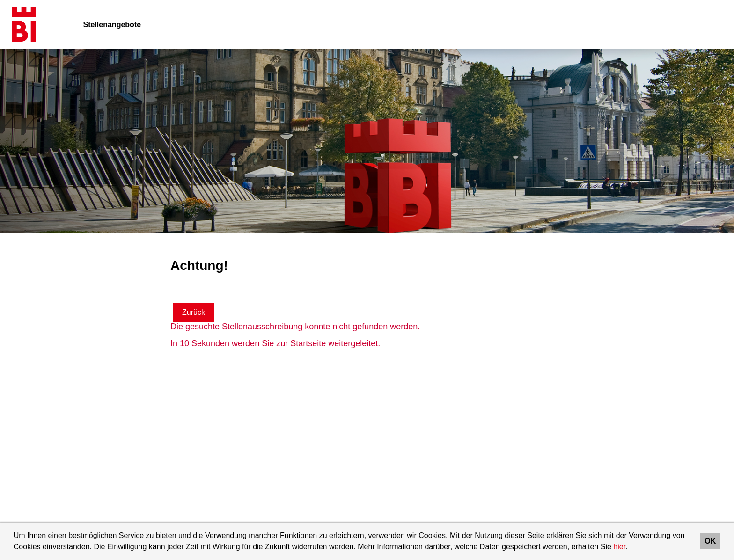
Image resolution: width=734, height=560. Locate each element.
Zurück (194, 312)
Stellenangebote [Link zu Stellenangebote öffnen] (112, 25)
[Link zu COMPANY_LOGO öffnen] (24, 25)
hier (619, 547)
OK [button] (710, 541)
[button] (631, 548)
